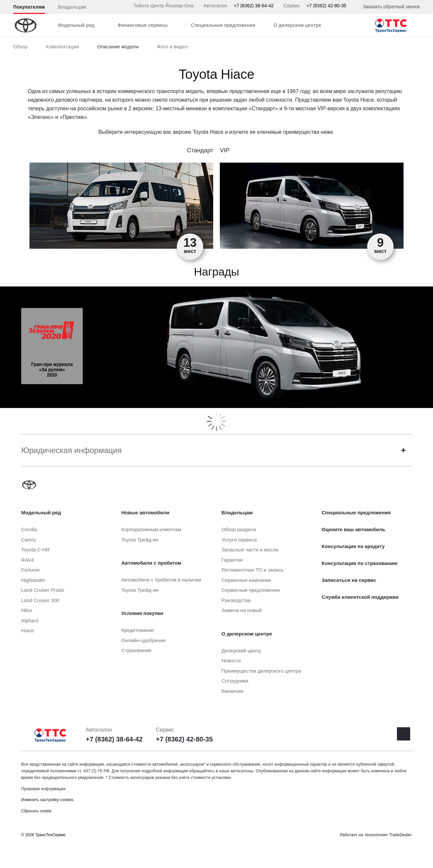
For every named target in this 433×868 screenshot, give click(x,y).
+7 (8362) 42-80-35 (326, 6)
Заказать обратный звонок (391, 7)
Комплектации (62, 47)
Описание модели (118, 47)
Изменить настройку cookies (47, 800)
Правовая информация (43, 789)
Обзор (20, 47)
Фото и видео (172, 47)
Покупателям (29, 7)
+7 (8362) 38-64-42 (254, 6)
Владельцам (72, 7)
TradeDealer (400, 835)
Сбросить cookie (36, 811)
